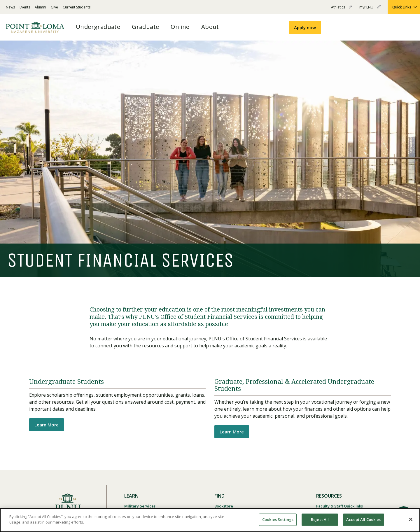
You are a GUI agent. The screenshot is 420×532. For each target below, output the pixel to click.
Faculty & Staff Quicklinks (339, 506)
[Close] (411, 519)
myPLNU (370, 9)
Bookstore (224, 506)
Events (25, 7)
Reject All (320, 519)
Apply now (305, 27)
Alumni (40, 7)
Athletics (342, 9)
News (10, 7)
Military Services (140, 506)
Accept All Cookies (363, 519)
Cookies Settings (278, 519)
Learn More (47, 425)
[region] (210, 520)
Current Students (77, 7)
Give (54, 7)
